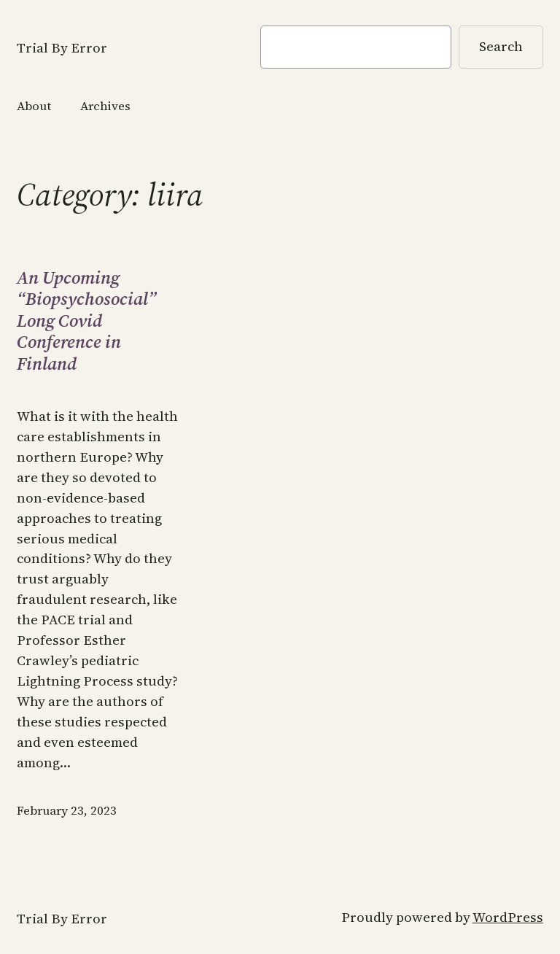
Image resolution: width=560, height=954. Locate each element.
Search (501, 46)
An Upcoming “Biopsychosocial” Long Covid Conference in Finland (87, 321)
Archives (105, 106)
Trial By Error (62, 48)
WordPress (508, 917)
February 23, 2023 (67, 811)
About (34, 106)
